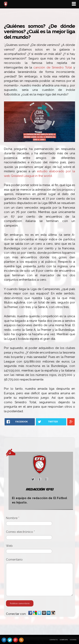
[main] (39, 322)
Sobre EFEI (64, 640)
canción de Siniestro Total (53, 67)
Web (9, 546)
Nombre (13, 518)
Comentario (14, 560)
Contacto (54, 640)
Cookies (73, 640)
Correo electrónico (20, 532)
